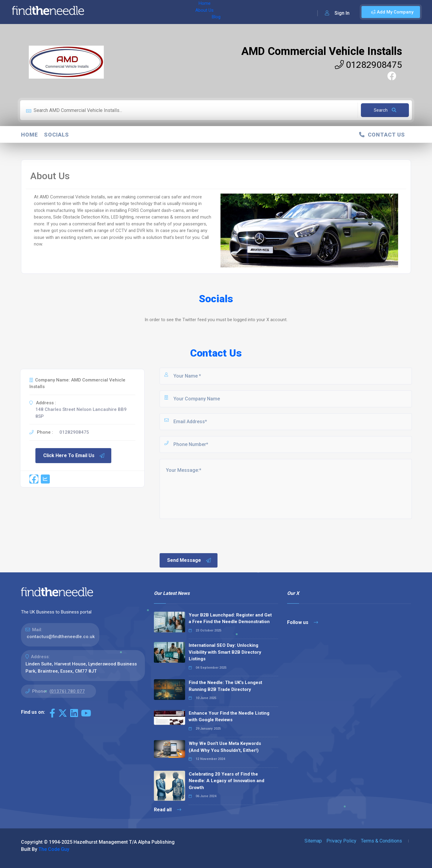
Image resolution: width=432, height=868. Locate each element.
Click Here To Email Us (74, 456)
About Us (129, 12)
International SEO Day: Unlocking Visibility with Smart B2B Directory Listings (225, 652)
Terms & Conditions (381, 841)
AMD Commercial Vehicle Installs (322, 51)
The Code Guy (54, 849)
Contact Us (382, 135)
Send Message (189, 560)
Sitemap (313, 841)
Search (385, 110)
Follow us (303, 622)
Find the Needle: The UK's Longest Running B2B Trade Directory (225, 686)
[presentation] (204, 535)
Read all (168, 810)
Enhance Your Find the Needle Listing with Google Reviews (229, 717)
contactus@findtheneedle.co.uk (61, 637)
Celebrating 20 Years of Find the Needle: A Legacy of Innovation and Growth (226, 781)
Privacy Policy (341, 841)
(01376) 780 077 (67, 691)
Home (106, 12)
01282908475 (368, 65)
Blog (150, 12)
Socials (57, 135)
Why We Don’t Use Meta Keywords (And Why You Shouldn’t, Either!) (225, 747)
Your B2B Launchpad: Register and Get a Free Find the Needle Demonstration (230, 618)
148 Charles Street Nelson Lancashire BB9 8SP (81, 413)
